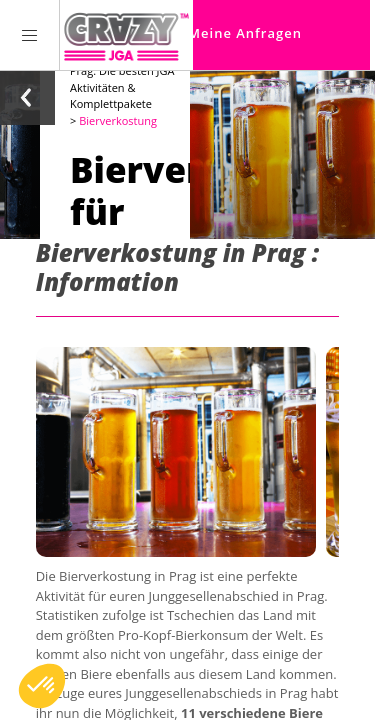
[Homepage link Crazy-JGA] (126, 35)
